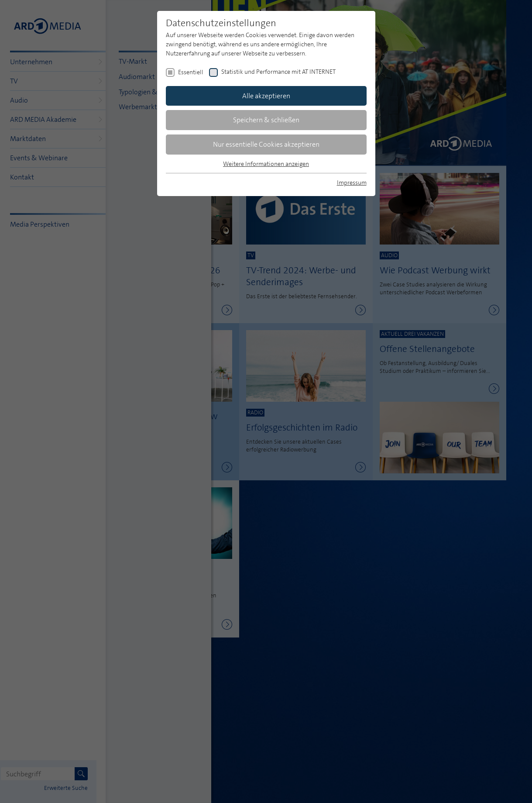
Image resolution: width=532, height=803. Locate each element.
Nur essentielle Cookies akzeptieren (266, 144)
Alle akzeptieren (266, 96)
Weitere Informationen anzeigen (266, 164)
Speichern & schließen (266, 120)
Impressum (352, 183)
